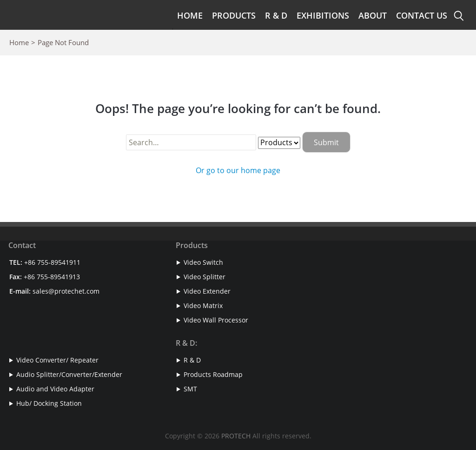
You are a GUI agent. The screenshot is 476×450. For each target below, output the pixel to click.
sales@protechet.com (66, 291)
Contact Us (422, 15)
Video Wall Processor (216, 320)
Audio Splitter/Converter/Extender (69, 374)
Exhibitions (323, 15)
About (373, 15)
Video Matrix (203, 306)
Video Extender (207, 291)
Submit (326, 142)
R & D (276, 15)
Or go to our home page (238, 170)
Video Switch (203, 262)
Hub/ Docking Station (49, 403)
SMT (190, 389)
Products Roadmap (213, 374)
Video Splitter (205, 277)
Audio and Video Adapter (55, 389)
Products (234, 15)
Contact (22, 245)
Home (190, 15)
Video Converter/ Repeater (57, 360)
